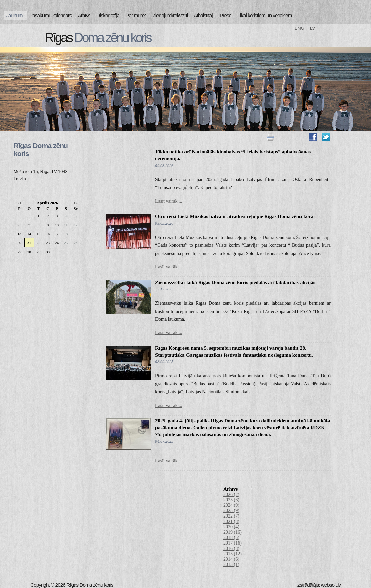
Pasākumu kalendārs (50, 15)
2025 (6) (231, 500)
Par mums (136, 15)
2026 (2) (231, 494)
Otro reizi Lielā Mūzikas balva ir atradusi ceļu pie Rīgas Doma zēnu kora (234, 216)
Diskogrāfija (108, 15)
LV (312, 28)
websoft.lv (331, 585)
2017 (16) (233, 543)
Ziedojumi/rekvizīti (170, 15)
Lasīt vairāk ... (169, 201)
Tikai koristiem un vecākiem (265, 15)
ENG (299, 28)
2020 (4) (231, 527)
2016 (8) (231, 548)
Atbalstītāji (204, 15)
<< (19, 203)
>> (75, 203)
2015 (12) (233, 554)
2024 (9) (231, 505)
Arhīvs (84, 15)
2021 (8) (231, 521)
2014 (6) (231, 559)
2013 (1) (231, 565)
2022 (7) (231, 516)
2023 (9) (231, 511)
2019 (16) (233, 532)
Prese (225, 15)
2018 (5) (231, 538)
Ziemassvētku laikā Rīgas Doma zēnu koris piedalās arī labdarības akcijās (235, 282)
